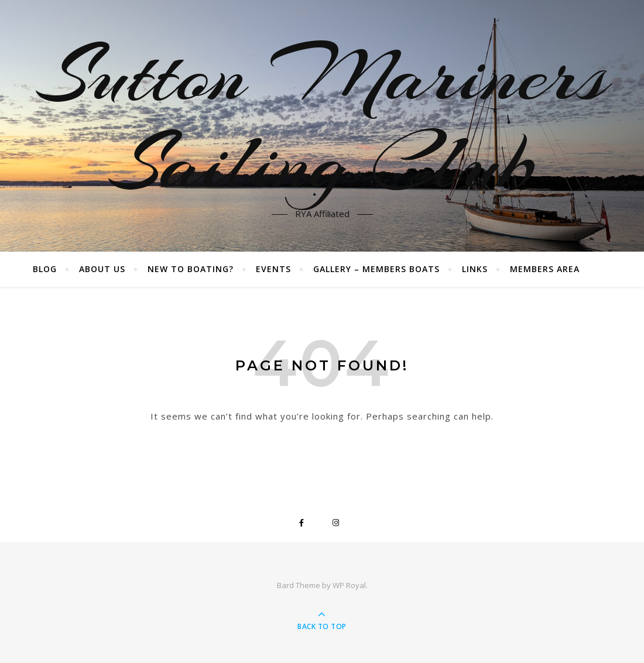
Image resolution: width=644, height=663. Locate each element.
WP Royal (349, 585)
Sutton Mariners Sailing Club (322, 119)
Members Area (545, 269)
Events (273, 269)
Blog (45, 269)
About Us (102, 269)
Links (475, 269)
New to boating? (191, 269)
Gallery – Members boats (376, 269)
